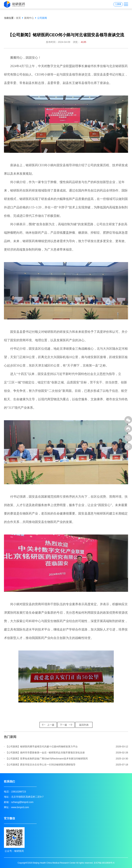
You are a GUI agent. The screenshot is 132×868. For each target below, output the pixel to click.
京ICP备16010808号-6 (104, 863)
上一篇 (48, 725)
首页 (18, 18)
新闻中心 (29, 18)
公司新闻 (42, 18)
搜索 (119, 4)
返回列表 (84, 725)
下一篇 (66, 725)
